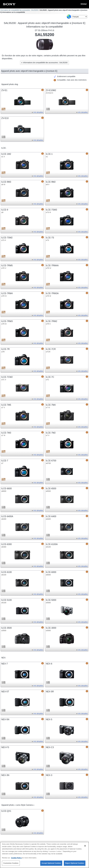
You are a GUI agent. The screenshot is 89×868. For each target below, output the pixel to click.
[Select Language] (79, 17)
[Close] (85, 847)
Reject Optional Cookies (75, 864)
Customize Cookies (11, 864)
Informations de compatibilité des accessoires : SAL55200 (19, 10)
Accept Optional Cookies (51, 864)
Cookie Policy (17, 859)
